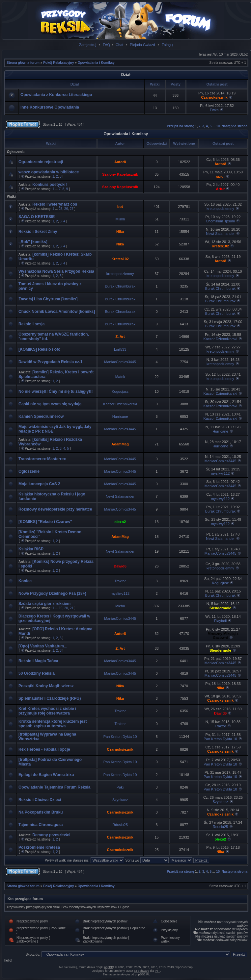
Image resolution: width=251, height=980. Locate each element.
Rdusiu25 (120, 825)
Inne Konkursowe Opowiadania (50, 107)
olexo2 (120, 522)
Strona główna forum (23, 63)
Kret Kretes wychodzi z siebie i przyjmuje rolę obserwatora (47, 711)
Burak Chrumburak (120, 286)
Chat (119, 45)
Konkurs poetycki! (50, 185)
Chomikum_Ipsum (221, 221)
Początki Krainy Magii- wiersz (46, 686)
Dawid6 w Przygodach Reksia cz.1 (50, 362)
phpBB (109, 967)
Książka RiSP (31, 549)
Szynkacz (120, 800)
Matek (120, 377)
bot (120, 207)
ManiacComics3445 (120, 362)
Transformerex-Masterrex (42, 459)
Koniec (25, 581)
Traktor (120, 581)
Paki (120, 787)
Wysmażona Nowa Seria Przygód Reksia (56, 271)
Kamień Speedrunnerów (41, 416)
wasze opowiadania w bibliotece (49, 172)
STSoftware (141, 971)
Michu (120, 606)
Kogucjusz (120, 391)
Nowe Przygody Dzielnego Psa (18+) (52, 593)
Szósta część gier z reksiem (44, 604)
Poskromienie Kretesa (39, 847)
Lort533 (120, 349)
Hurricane (120, 416)
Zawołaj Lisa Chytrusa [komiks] (48, 299)
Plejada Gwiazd (142, 45)
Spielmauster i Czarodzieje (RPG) (50, 698)
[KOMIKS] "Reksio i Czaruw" (45, 522)
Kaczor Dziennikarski (221, 339)
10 (218, 126)
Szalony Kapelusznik (120, 174)
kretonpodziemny (220, 209)
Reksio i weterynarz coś (55, 204)
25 (60, 209)
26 (66, 209)
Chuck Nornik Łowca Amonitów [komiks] (57, 312)
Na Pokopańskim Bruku (41, 812)
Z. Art (120, 337)
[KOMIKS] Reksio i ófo (39, 349)
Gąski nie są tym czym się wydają (50, 404)
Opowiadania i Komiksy (96, 63)
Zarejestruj (88, 45)
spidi (220, 176)
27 (72, 209)
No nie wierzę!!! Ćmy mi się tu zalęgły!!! (56, 391)
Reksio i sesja (31, 324)
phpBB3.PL (143, 974)
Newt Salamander (220, 234)
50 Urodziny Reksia (37, 673)
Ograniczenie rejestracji (41, 162)
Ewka (214, 110)
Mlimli (120, 219)
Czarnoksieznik (214, 97)
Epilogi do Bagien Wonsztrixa (46, 775)
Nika (120, 232)
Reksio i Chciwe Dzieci (40, 800)
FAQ (106, 45)
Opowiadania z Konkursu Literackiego (56, 95)
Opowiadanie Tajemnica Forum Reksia (55, 787)
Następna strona (235, 126)
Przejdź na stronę (180, 126)
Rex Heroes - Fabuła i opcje (44, 749)
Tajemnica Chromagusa (41, 825)
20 (66, 608)
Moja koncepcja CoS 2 (39, 484)
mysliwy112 (221, 473)
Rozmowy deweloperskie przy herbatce (55, 509)
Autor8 (120, 162)
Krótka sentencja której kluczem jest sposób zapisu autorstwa (53, 724)
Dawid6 (120, 566)
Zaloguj (168, 45)
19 (60, 608)
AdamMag (120, 444)
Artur (221, 189)
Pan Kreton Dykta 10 (120, 737)
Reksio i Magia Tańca (38, 661)
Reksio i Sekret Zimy (38, 232)
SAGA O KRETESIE (37, 217)
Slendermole (220, 608)
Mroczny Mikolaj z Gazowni (223, 636)
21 (72, 608)
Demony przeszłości (51, 835)
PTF (157, 971)
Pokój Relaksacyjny (58, 63)
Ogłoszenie (29, 471)
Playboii (221, 621)
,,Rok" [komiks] (33, 242)
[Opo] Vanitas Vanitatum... (43, 646)
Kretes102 (221, 246)
